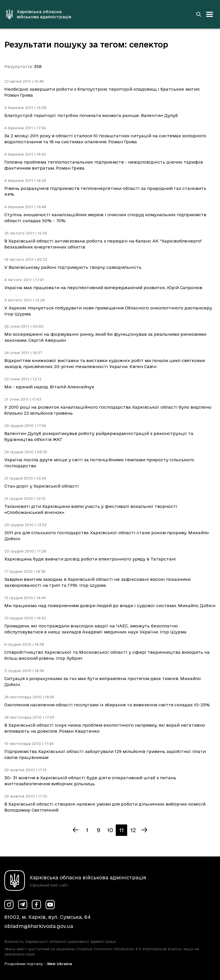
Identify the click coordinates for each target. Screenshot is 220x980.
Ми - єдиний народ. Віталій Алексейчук (49, 387)
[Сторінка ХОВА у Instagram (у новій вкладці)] (9, 905)
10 (110, 830)
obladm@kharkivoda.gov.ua (39, 926)
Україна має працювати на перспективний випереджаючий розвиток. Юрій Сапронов (103, 288)
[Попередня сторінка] (76, 830)
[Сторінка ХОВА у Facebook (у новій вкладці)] (36, 905)
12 (133, 830)
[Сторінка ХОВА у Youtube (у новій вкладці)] (50, 905)
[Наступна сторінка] (144, 830)
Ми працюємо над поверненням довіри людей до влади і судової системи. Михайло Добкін (110, 606)
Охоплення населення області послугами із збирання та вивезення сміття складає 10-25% (107, 705)
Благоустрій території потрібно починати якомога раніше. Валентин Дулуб (91, 115)
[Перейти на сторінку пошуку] (199, 14)
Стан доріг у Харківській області (42, 486)
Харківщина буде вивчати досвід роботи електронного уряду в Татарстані (90, 559)
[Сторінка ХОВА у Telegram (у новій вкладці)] (23, 905)
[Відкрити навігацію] (210, 14)
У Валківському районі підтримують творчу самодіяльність (73, 267)
